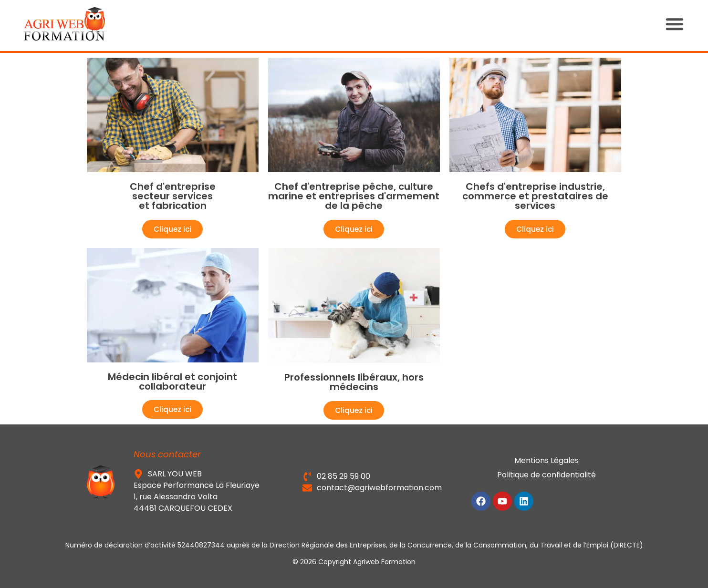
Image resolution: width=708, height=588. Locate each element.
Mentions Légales (547, 460)
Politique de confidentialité (547, 475)
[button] (684, 24)
